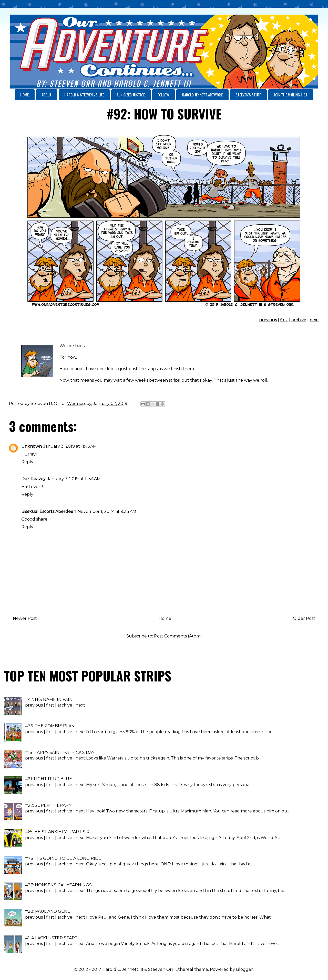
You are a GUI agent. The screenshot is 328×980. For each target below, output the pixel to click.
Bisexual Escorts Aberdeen (49, 511)
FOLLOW (163, 95)
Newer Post (25, 618)
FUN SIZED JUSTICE (131, 95)
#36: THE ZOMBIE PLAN (50, 726)
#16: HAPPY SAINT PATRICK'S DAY (60, 752)
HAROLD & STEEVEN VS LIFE (84, 95)
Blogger (244, 969)
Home (165, 618)
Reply (27, 462)
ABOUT (47, 95)
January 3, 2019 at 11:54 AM (74, 479)
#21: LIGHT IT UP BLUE (49, 779)
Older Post (304, 618)
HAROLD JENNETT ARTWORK (202, 95)
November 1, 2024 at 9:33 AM (107, 511)
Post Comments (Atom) (178, 636)
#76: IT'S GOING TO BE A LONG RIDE (63, 858)
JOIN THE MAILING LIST (291, 95)
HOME (24, 95)
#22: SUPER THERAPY (48, 805)
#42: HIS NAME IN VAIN (49, 700)
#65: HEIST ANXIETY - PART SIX (57, 832)
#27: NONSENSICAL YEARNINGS (58, 885)
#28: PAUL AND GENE (48, 911)
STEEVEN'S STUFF (248, 95)
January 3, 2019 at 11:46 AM (70, 446)
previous (268, 320)
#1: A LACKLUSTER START (51, 938)
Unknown (32, 446)
